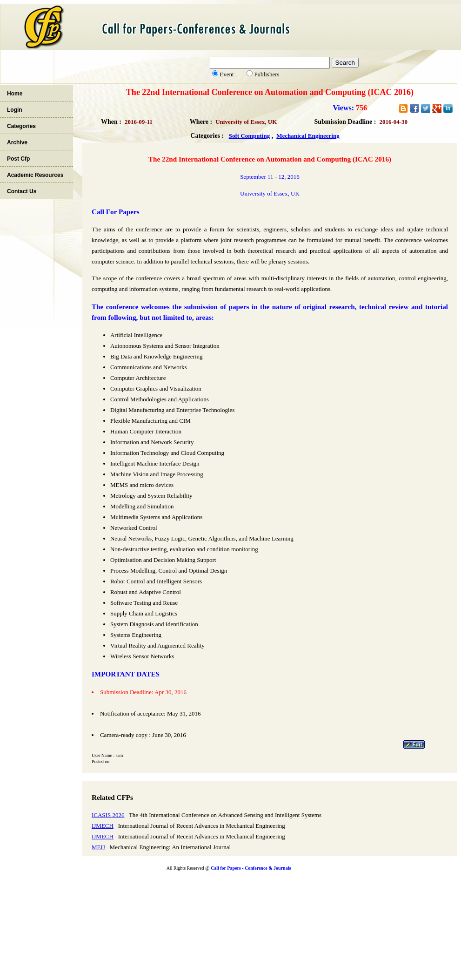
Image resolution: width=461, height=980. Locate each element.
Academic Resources (35, 175)
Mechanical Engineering (308, 136)
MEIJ (98, 847)
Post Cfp (18, 159)
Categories (21, 126)
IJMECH (103, 826)
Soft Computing (250, 136)
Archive (17, 142)
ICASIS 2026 (108, 815)
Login (15, 110)
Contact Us (22, 191)
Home (15, 94)
